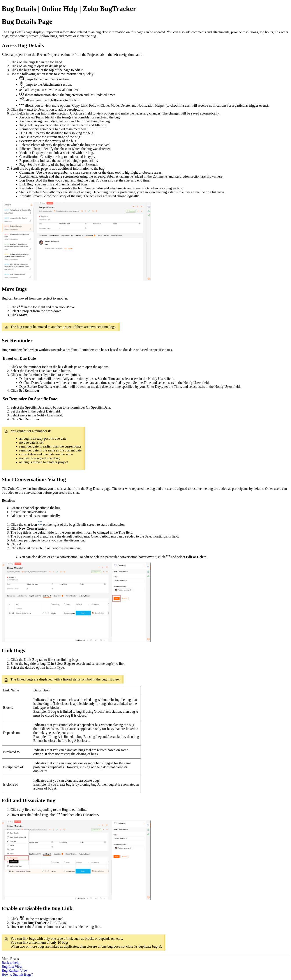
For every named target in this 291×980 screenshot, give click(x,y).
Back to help (11, 963)
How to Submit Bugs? (17, 974)
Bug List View (12, 967)
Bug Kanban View (15, 970)
